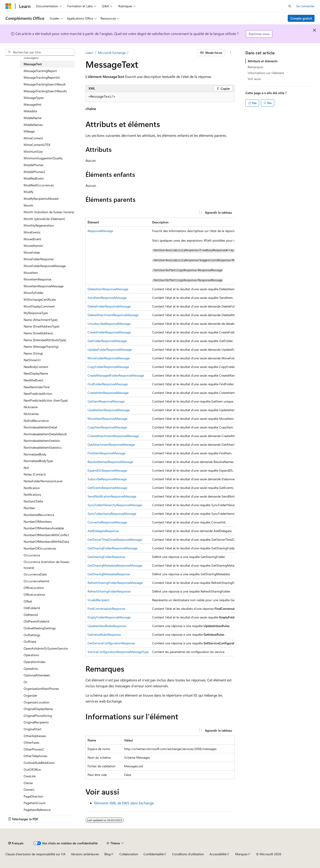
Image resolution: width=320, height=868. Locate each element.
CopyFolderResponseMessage (108, 367)
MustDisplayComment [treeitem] (39, 306)
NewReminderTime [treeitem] (37, 387)
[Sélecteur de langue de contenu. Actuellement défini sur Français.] (16, 843)
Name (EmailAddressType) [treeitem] (42, 326)
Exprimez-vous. (259, 34)
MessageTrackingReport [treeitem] (40, 71)
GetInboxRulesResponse (104, 634)
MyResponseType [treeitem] (36, 313)
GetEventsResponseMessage (107, 488)
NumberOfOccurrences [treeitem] (40, 548)
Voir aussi (254, 79)
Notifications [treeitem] (32, 494)
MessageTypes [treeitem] (34, 98)
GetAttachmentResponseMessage (111, 444)
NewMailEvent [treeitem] (34, 380)
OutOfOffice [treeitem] (32, 769)
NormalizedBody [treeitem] (35, 454)
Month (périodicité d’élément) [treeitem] (44, 219)
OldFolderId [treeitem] (32, 608)
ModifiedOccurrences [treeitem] (39, 185)
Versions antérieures (85, 854)
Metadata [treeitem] (30, 111)
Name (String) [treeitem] (33, 353)
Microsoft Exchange (112, 53)
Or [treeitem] (25, 682)
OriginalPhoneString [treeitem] (38, 716)
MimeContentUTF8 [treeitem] (37, 145)
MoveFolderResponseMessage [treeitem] (45, 266)
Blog (107, 854)
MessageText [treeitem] (33, 64)
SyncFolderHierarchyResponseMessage (115, 505)
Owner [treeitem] (28, 783)
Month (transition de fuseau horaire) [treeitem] (49, 212)
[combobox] (40, 52)
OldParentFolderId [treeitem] (36, 621)
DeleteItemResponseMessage (108, 289)
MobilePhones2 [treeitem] (34, 172)
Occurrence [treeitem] (32, 555)
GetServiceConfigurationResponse (111, 643)
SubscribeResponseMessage (107, 479)
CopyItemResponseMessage (107, 427)
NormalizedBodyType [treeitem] (38, 461)
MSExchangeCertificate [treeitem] (40, 299)
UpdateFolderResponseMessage (110, 349)
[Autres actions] (231, 53)
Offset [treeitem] (28, 601)
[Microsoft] (8, 6)
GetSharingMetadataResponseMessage (115, 565)
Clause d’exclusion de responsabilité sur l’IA (35, 854)
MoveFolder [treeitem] (32, 252)
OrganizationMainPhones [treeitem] (41, 689)
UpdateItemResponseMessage (109, 410)
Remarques (255, 67)
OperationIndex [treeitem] (34, 662)
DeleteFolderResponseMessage (109, 306)
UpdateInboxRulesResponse (107, 626)
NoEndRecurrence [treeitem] (36, 421)
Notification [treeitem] (32, 488)
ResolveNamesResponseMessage (110, 462)
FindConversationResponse (106, 609)
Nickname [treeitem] (31, 407)
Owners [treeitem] (29, 789)
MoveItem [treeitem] (31, 273)
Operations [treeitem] (31, 655)
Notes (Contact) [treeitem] (35, 474)
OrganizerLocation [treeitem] (37, 702)
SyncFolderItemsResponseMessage (112, 514)
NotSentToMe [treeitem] (33, 501)
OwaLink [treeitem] (30, 776)
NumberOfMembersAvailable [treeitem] (44, 528)
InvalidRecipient (98, 600)
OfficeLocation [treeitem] (34, 588)
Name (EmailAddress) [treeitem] (38, 333)
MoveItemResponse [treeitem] (37, 279)
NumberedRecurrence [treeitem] (39, 515)
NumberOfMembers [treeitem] (38, 522)
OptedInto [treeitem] (31, 669)
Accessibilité (218, 854)
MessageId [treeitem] (31, 57)
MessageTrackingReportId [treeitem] (42, 77)
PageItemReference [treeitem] (37, 810)
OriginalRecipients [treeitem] (36, 722)
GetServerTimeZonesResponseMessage (115, 539)
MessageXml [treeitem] (32, 104)
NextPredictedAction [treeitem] (38, 394)
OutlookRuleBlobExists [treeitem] (39, 763)
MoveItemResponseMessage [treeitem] (44, 286)
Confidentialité (154, 854)
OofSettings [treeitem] (32, 635)
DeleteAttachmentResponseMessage (113, 315)
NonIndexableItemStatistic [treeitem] (42, 441)
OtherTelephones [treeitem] (35, 756)
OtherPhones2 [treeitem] (34, 749)
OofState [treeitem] (30, 642)
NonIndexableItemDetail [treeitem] (40, 427)
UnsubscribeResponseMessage (109, 324)
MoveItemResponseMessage (107, 419)
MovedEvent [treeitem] (32, 239)
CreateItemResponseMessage (108, 393)
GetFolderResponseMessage (107, 341)
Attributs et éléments (263, 61)
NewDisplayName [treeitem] (36, 373)
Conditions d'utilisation (188, 854)
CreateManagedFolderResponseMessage (116, 375)
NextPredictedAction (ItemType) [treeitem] (46, 400)
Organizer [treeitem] (30, 695)
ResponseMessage (100, 231)
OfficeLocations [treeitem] (34, 594)
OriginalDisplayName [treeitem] (38, 709)
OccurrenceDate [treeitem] (35, 574)
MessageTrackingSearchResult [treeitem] (45, 84)
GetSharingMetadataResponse (109, 574)
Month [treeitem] (28, 205)
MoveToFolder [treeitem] (34, 293)
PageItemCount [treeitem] (35, 803)
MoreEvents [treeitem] (32, 232)
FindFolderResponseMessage (108, 384)
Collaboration (129, 854)
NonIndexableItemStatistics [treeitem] (43, 447)
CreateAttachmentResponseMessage (113, 436)
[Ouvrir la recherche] (290, 6)
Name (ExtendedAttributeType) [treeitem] (45, 340)
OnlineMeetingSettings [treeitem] (40, 628)
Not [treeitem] (26, 468)
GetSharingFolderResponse (106, 557)
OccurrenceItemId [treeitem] (36, 581)
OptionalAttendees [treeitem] (37, 675)
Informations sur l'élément (266, 73)
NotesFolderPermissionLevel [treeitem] (43, 481)
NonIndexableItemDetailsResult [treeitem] (45, 434)
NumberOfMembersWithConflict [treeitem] (46, 535)
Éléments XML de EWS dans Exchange (124, 803)
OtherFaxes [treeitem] (31, 742)
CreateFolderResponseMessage (109, 332)
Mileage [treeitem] (29, 131)
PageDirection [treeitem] (33, 796)
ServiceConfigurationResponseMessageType (118, 652)
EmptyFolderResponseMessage (109, 617)
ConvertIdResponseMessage (107, 522)
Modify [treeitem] (29, 192)
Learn (89, 53)
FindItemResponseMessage (106, 453)
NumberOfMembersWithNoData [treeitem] (46, 542)
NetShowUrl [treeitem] (32, 360)
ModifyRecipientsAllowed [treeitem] (41, 199)
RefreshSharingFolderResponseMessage (115, 583)
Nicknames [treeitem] (31, 414)
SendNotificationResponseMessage (112, 496)
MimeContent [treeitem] (33, 138)
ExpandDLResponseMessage (107, 470)
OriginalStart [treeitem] (33, 729)
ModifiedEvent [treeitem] (34, 178)
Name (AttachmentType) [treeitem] (41, 320)
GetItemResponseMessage (106, 401)
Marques (241, 854)
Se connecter (305, 6)
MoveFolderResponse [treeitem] (39, 259)
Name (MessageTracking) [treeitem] (41, 346)
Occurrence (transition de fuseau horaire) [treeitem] (47, 565)
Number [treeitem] (29, 508)
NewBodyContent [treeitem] (36, 367)
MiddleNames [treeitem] (33, 125)
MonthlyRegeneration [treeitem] (39, 225)
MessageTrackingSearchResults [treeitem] (45, 91)
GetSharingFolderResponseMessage (112, 548)
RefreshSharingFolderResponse (109, 591)
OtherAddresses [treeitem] (35, 736)
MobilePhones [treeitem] (34, 165)
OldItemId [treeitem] (31, 615)
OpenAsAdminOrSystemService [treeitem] (46, 648)
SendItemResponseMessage (107, 298)
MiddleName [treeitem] (33, 118)
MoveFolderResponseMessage (109, 358)
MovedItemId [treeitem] (33, 246)
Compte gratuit (301, 18)
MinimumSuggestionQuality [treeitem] (43, 158)
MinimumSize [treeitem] (33, 151)
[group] (160, 437)
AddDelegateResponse (103, 531)
